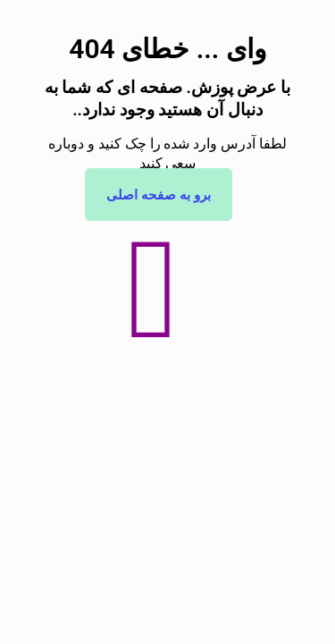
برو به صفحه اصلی (159, 195)
